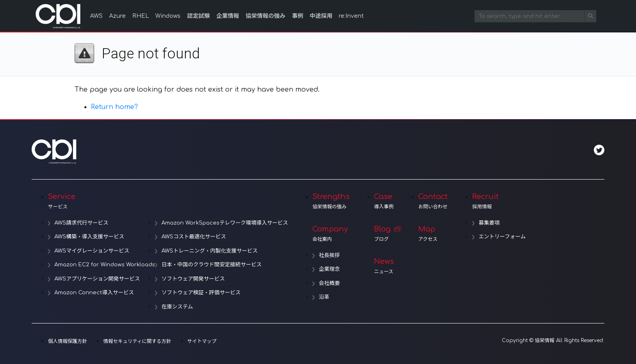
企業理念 (329, 269)
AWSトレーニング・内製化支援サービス (209, 251)
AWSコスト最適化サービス (194, 237)
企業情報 (228, 16)
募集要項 (489, 223)
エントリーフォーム (502, 237)
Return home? (114, 107)
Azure (117, 16)
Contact (433, 201)
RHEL (141, 16)
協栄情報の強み (265, 16)
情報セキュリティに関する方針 (137, 341)
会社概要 (329, 283)
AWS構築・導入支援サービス (89, 237)
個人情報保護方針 (67, 341)
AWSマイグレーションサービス (92, 251)
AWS (96, 16)
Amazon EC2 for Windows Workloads (105, 265)
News (384, 266)
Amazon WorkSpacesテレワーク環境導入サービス (225, 223)
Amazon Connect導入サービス (94, 293)
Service (168, 201)
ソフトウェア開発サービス (193, 279)
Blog (384, 233)
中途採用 (321, 16)
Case (384, 201)
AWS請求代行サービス (81, 223)
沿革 (324, 297)
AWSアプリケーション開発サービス (97, 279)
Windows (168, 16)
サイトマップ (202, 341)
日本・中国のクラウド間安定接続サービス (212, 265)
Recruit (499, 201)
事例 (297, 16)
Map (433, 233)
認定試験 (198, 16)
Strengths (331, 201)
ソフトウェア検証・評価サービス (201, 293)
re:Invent (351, 16)
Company (331, 233)
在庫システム (177, 307)
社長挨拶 (329, 255)
